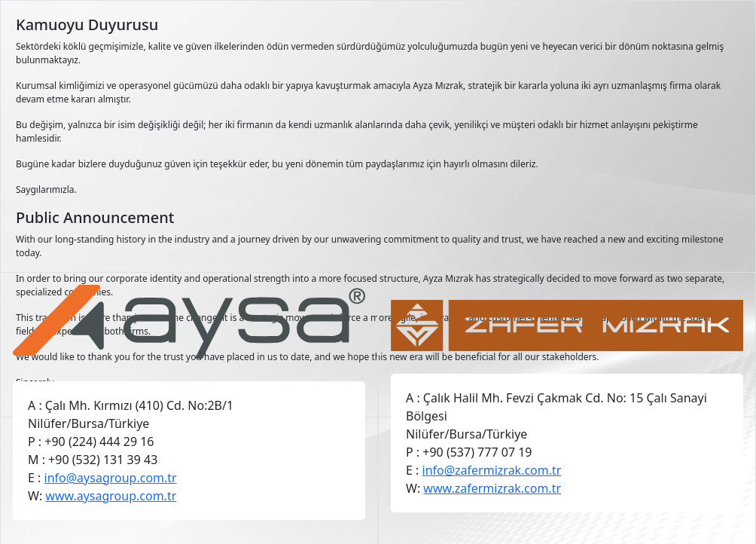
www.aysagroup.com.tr (111, 496)
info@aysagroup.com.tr (111, 478)
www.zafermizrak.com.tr (492, 488)
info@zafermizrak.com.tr (492, 470)
